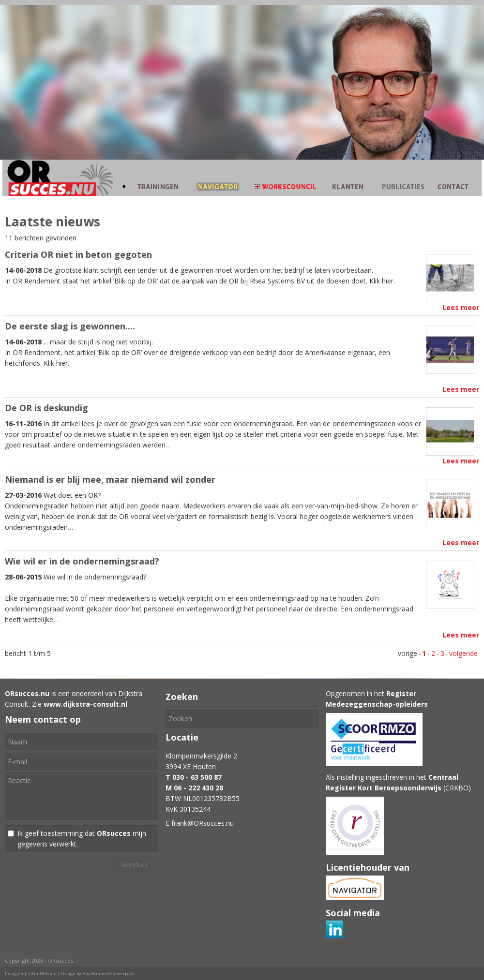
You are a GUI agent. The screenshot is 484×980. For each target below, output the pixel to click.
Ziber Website (42, 973)
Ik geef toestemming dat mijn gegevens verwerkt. (82, 839)
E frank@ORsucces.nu (200, 823)
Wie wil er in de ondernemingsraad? (82, 561)
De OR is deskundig (46, 408)
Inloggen (14, 973)
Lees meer (461, 307)
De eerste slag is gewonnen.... (70, 326)
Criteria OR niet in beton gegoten (78, 254)
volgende (463, 653)
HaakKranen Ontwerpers (108, 973)
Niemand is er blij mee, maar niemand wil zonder (110, 479)
